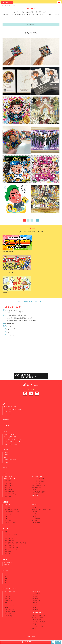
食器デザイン (37, 620)
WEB (5, 560)
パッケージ (8, 514)
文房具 (35, 520)
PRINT (5, 529)
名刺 (6, 518)
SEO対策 (6, 565)
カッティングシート (11, 545)
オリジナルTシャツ (39, 615)
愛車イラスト (9, 496)
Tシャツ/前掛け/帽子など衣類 (42, 509)
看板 (35, 507)
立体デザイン (36, 505)
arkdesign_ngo (10, 326)
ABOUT (6, 450)
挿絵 (35, 490)
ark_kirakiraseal (11, 329)
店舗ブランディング (9, 591)
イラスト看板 (37, 483)
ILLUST (6, 474)
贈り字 (7, 581)
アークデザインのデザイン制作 (13, 409)
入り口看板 (37, 594)
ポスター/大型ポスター (40, 481)
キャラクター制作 (39, 479)
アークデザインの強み (10, 407)
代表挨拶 (6, 452)
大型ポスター (9, 538)
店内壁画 (36, 609)
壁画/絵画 (36, 494)
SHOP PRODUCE (10, 589)
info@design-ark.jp (10, 323)
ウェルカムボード (10, 485)
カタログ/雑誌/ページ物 (12, 512)
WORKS (6, 420)
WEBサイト (7, 293)
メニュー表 (8, 520)
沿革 (5, 457)
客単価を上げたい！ (9, 434)
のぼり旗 (7, 554)
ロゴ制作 (7, 507)
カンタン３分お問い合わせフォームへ (29, 376)
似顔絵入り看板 (10, 492)
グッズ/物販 (37, 518)
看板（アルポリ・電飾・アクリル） (16, 543)
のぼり (35, 514)
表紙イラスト (37, 488)
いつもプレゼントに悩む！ (11, 444)
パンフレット (9, 516)
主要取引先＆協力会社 (10, 460)
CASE (5, 432)
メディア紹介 (7, 414)
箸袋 (35, 624)
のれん (35, 512)
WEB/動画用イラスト (40, 485)
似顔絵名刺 (8, 481)
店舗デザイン (36, 591)
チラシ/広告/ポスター (11, 509)
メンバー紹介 (7, 412)
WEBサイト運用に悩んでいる (12, 439)
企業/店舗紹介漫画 (39, 492)
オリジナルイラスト (38, 476)
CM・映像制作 (9, 616)
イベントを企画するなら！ (11, 437)
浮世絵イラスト (37, 496)
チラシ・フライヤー (11, 536)
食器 (35, 516)
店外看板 (36, 596)
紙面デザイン (7, 505)
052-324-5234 (13, 306)
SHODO (6, 571)
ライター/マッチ (38, 626)
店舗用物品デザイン (38, 613)
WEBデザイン (8, 563)
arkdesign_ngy (10, 335)
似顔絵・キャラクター (10, 478)
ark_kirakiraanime (11, 332)
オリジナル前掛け (39, 617)
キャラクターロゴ (10, 487)
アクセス (6, 462)
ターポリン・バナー (11, 549)
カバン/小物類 (38, 523)
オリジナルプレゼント (12, 547)
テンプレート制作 (10, 523)
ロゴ (6, 574)
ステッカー (8, 552)
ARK (4, 404)
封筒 (35, 628)
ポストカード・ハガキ (12, 534)
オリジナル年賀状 (10, 494)
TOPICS (6, 426)
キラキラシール (8, 272)
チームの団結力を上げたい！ (12, 442)
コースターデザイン (39, 622)
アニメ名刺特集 (8, 252)
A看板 (35, 603)
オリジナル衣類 (10, 541)
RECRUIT (7, 467)
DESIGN (6, 502)
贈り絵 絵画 (8, 490)
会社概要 (6, 455)
